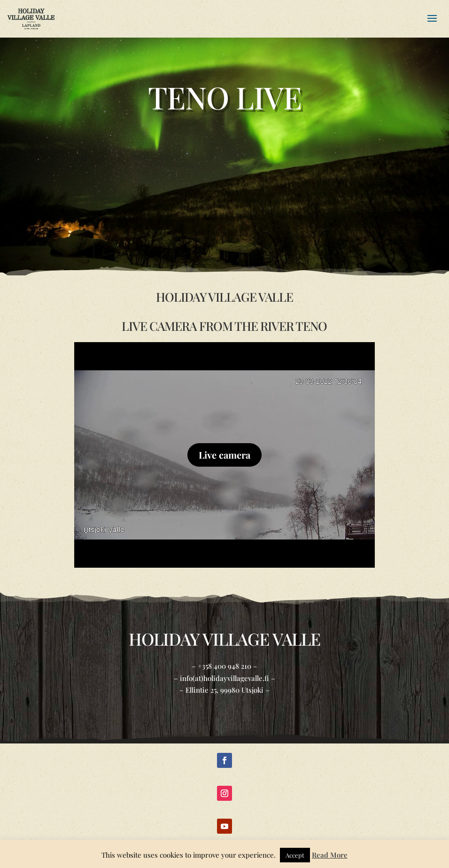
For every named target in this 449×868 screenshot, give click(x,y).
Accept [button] (295, 855)
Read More (330, 855)
